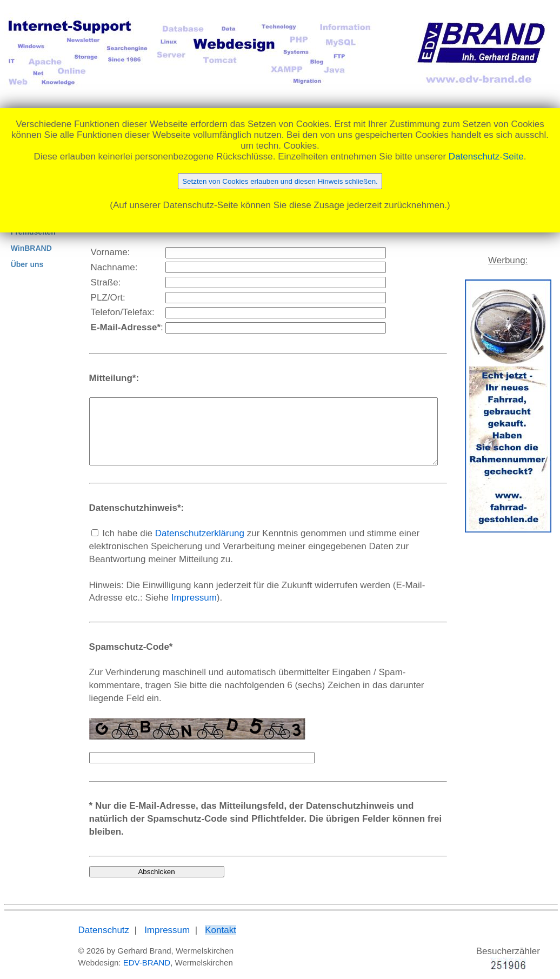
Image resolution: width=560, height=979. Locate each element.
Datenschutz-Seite (486, 156)
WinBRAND (31, 248)
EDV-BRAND (126, 950)
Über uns (27, 264)
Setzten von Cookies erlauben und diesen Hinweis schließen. (280, 181)
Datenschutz (84, 918)
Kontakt (200, 918)
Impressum (117, 611)
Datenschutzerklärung (179, 546)
